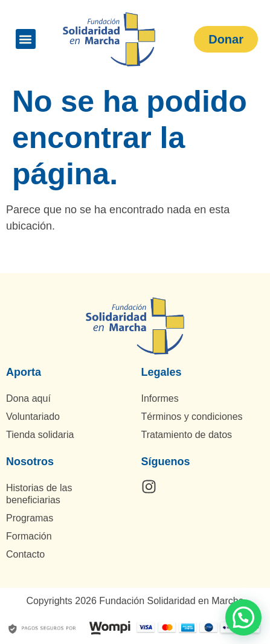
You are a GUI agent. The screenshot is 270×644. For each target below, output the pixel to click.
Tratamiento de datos (187, 435)
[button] (26, 39)
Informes (160, 398)
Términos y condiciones (192, 417)
